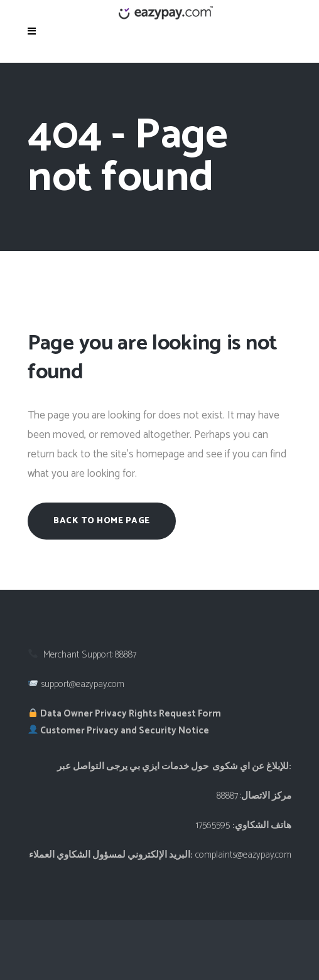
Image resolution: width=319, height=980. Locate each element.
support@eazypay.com (83, 684)
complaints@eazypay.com (243, 855)
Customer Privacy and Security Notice (119, 731)
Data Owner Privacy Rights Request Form (125, 714)
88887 (126, 655)
